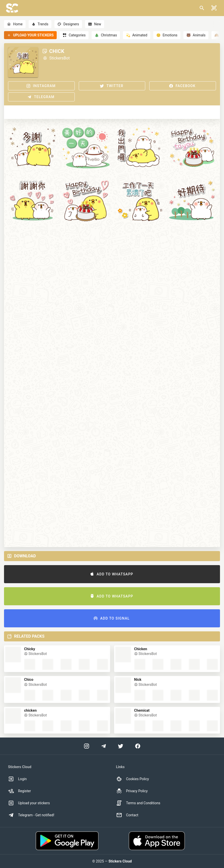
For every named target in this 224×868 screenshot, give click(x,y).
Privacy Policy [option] (132, 791)
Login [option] (17, 779)
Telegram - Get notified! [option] (31, 815)
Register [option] (19, 791)
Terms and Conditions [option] (138, 803)
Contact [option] (127, 815)
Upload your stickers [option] (29, 803)
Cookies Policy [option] (133, 779)
